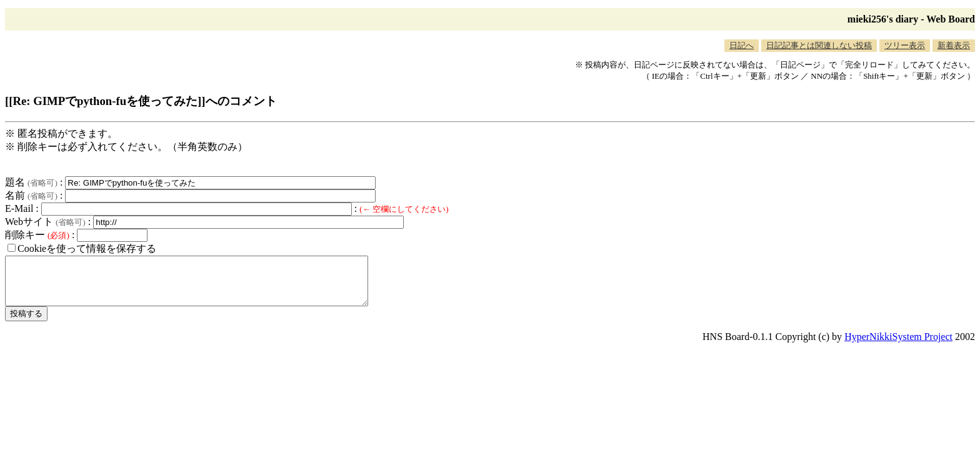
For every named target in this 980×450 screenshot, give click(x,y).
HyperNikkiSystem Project (898, 346)
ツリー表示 (905, 45)
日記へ (742, 45)
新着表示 (954, 45)
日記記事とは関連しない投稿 (819, 45)
